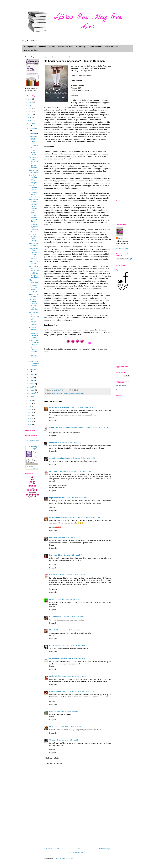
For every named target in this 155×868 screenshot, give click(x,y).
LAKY (121, 238)
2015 (30, 409)
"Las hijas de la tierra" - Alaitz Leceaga (34, 238)
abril (31, 387)
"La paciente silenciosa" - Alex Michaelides (34, 228)
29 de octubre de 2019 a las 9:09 (81, 407)
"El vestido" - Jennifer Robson (34, 195)
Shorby (52, 740)
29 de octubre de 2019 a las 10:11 (70, 443)
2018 (30, 400)
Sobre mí (43, 47)
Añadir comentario (52, 758)
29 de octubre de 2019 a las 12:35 (88, 518)
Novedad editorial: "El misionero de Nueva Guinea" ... (34, 333)
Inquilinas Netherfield (57, 498)
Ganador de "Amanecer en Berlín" (34, 342)
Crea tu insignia (120, 390)
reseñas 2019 (79, 393)
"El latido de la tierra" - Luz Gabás (34, 275)
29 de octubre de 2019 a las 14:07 (65, 537)
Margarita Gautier (121, 385)
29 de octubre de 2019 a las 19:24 (73, 645)
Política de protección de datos (61, 47)
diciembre (33, 123)
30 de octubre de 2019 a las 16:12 (82, 692)
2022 (30, 111)
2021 (30, 115)
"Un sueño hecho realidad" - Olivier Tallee (34, 208)
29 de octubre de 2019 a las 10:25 (83, 458)
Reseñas (71, 393)
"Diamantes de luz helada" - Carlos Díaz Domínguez (34, 142)
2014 (30, 413)
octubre (33, 133)
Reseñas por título (31, 50)
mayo (32, 384)
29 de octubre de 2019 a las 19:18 (69, 630)
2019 (30, 121)
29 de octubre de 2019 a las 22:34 (74, 676)
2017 (30, 403)
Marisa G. (53, 727)
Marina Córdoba (55, 676)
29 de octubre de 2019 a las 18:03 (71, 617)
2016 (30, 406)
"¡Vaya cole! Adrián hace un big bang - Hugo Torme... (34, 253)
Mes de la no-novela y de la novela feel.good (34, 179)
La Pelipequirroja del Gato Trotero (62, 518)
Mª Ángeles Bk (55, 658)
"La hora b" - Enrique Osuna (34, 153)
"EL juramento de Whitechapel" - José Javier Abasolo (34, 286)
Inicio (79, 849)
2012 (30, 419)
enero (32, 396)
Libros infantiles (112, 47)
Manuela (53, 630)
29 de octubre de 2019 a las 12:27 (78, 498)
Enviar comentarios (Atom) (63, 858)
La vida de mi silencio (58, 471)
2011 (30, 422)
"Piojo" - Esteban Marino (33, 188)
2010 (30, 425)
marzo (32, 390)
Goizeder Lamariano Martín (60, 458)
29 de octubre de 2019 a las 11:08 (79, 471)
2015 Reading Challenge (32, 448)
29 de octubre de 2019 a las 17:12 (68, 599)
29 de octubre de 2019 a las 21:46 (73, 658)
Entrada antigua (105, 849)
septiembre (34, 370)
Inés (51, 537)
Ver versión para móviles (77, 853)
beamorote (53, 555)
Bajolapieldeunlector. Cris (59, 692)
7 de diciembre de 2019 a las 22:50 (68, 740)
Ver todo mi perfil (122, 249)
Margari (52, 599)
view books (35, 468)
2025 (30, 102)
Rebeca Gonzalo (56, 575)
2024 (30, 105)
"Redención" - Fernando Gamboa (34, 364)
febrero (32, 393)
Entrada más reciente (52, 849)
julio (31, 378)
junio (32, 381)
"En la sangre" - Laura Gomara (33, 322)
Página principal (30, 47)
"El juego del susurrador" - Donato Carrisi (34, 218)
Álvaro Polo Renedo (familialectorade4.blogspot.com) (70, 427)
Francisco (53, 443)
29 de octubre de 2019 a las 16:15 (74, 575)
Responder (53, 420)
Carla (51, 711)
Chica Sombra (55, 645)
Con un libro (54, 617)
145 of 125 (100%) (31, 466)
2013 (30, 416)
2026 (30, 99)
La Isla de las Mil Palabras (59, 407)
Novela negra (81, 47)
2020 (30, 118)
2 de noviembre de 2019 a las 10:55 (70, 727)
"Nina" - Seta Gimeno (34, 262)
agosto (32, 375)
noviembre (33, 128)
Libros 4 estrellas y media (60, 393)
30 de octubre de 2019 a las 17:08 (66, 711)
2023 (30, 108)
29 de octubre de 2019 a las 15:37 (70, 555)
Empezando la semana (34, 171)
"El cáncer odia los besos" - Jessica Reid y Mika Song (34, 304)
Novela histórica (96, 47)
